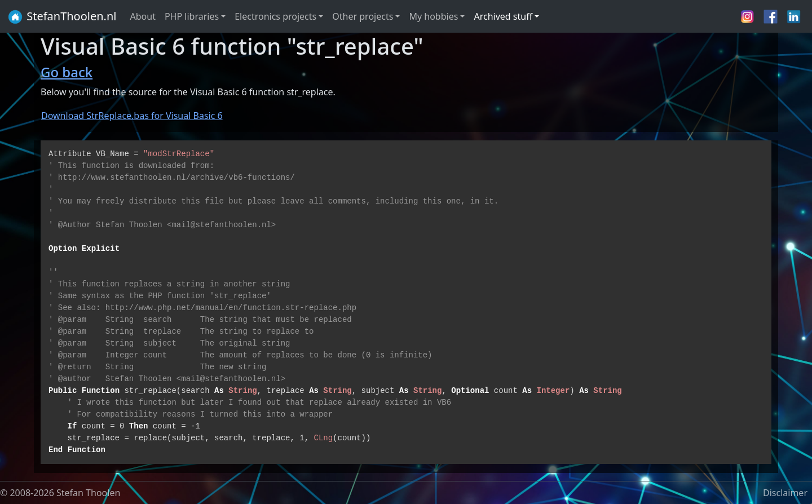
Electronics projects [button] (275, 16)
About (143, 16)
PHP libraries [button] (192, 16)
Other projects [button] (363, 16)
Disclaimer (785, 493)
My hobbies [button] (433, 16)
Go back (67, 72)
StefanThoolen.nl (62, 17)
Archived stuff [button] (503, 16)
